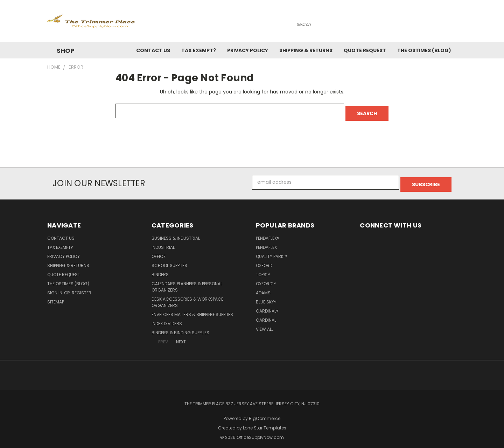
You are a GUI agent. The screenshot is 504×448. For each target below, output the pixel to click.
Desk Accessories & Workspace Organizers (187, 298)
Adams (263, 288)
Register (82, 288)
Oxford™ (266, 279)
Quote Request (365, 50)
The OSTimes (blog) (424, 50)
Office (159, 252)
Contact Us (153, 50)
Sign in (55, 288)
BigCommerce (265, 414)
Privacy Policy (248, 50)
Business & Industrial (176, 234)
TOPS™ (263, 270)
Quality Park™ (271, 252)
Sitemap (56, 297)
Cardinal (266, 316)
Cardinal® (267, 306)
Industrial (163, 243)
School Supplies (169, 261)
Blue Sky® (266, 297)
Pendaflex (266, 243)
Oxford (264, 261)
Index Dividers (167, 319)
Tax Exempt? (199, 50)
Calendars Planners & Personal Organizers (187, 282)
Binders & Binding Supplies (180, 328)
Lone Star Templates (265, 423)
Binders (160, 270)
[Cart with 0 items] (455, 23)
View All (265, 325)
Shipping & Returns (306, 50)
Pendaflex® (268, 234)
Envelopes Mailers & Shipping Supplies (192, 310)
